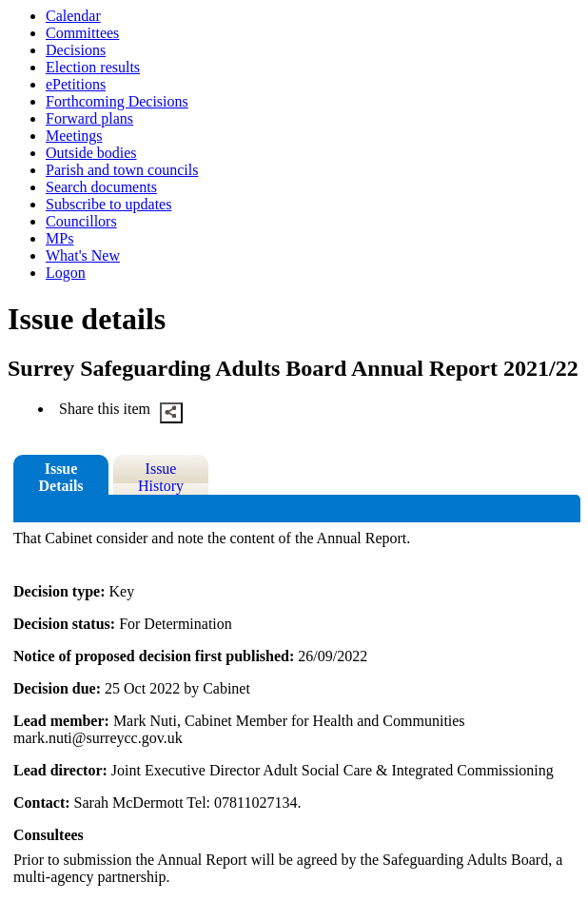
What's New (83, 255)
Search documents (101, 187)
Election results (93, 67)
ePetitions (76, 84)
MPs (59, 238)
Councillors (81, 221)
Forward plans (89, 118)
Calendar (73, 16)
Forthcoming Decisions (117, 101)
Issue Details (60, 477)
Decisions (76, 50)
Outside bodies (91, 153)
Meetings (74, 136)
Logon (66, 273)
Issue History (161, 477)
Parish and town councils (122, 170)
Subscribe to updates (108, 204)
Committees (82, 33)
